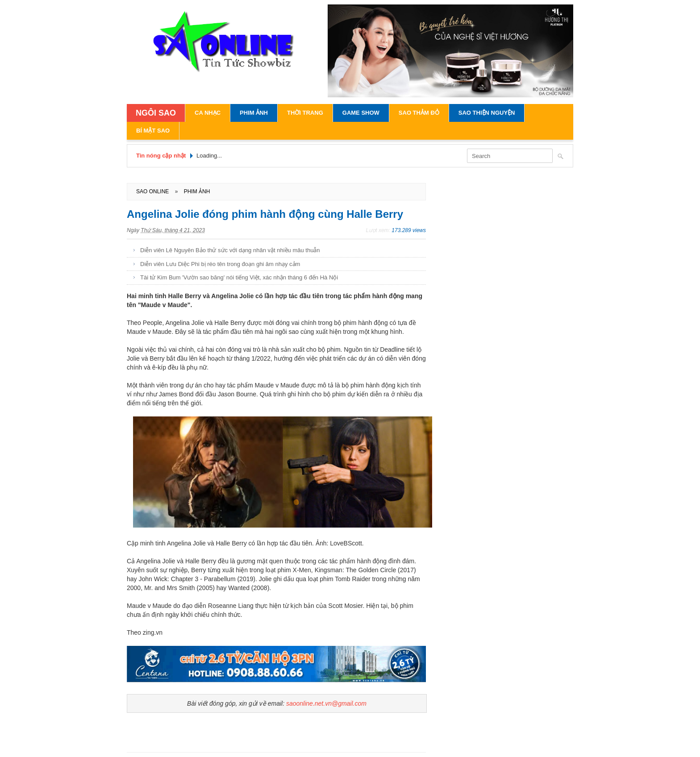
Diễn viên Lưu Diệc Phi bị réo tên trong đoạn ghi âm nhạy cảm (220, 264)
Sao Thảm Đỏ (419, 113)
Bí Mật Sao (153, 131)
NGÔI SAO (156, 113)
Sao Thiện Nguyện (487, 113)
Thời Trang (305, 113)
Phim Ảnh (254, 113)
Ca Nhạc (208, 113)
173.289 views (409, 230)
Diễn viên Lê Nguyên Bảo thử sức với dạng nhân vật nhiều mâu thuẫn (230, 250)
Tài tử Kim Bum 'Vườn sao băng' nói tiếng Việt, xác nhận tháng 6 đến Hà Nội (239, 277)
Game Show (361, 113)
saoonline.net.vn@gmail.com (326, 703)
